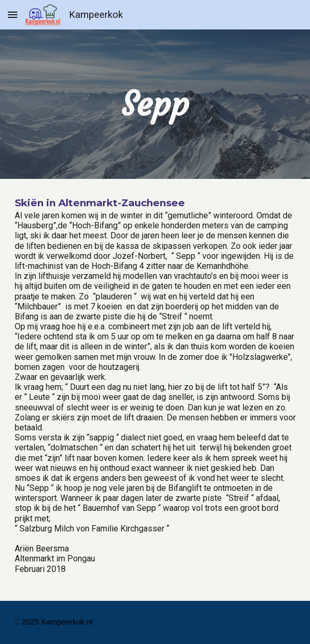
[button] (13, 14)
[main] (155, 104)
